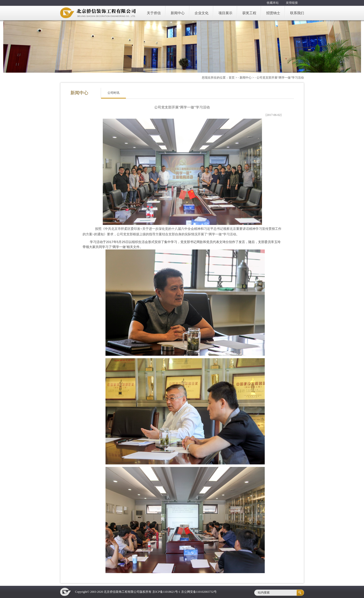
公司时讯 (113, 93)
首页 (232, 78)
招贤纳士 (273, 13)
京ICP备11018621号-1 (166, 592)
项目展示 (225, 13)
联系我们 (297, 13)
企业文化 (202, 13)
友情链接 (292, 3)
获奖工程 (249, 13)
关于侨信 (154, 13)
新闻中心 (178, 13)
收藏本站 (273, 3)
